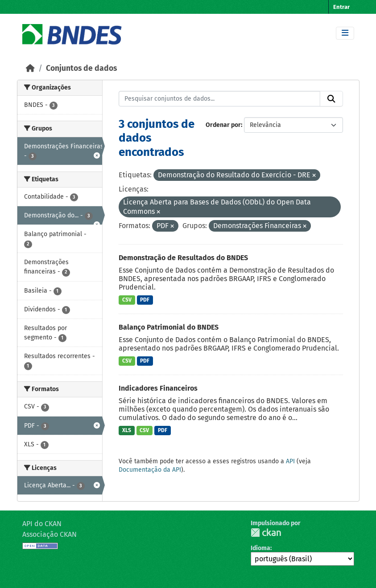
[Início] (30, 68)
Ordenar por (223, 125)
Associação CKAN (50, 534)
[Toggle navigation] (345, 33)
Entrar (341, 7)
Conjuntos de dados (81, 68)
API (290, 461)
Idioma (260, 548)
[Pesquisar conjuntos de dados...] (219, 99)
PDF (145, 300)
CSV (127, 300)
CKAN (266, 533)
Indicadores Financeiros (158, 388)
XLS (127, 430)
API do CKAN (42, 524)
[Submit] (331, 99)
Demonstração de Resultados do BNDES (183, 258)
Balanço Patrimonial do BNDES (169, 327)
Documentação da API (150, 470)
